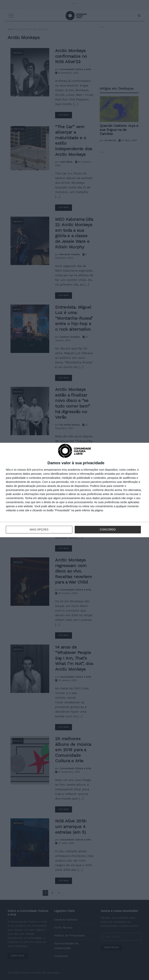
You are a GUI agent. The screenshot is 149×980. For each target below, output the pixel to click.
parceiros (38, 470)
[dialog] (74, 490)
